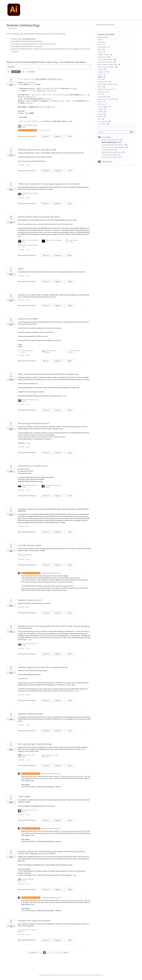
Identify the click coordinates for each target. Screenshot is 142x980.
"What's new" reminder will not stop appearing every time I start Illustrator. (49, 184)
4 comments (21, 250)
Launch (48, 130)
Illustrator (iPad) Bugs (108, 150)
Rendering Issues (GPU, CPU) (106, 99)
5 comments (21, 815)
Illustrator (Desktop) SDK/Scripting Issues (114, 147)
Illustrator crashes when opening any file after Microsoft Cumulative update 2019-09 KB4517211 (53, 510)
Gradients (101, 69)
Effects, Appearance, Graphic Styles (108, 64)
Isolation (100, 74)
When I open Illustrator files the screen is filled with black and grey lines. (48, 374)
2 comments (21, 276)
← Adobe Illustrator (12, 28)
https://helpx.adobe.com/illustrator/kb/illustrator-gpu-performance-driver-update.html (47, 582)
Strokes (100, 114)
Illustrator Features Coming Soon (111, 157)
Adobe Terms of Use (86, 975)
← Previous (32, 953)
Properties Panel (103, 97)
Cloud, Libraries (102, 57)
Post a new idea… (103, 37)
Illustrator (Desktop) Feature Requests (113, 145)
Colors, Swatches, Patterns (105, 59)
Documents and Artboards (105, 62)
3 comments (21, 165)
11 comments (21, 760)
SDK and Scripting (103, 107)
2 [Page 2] (41, 953)
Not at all (47, 137)
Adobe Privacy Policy (98, 975)
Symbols (100, 116)
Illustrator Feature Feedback (110, 155)
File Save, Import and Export (106, 67)
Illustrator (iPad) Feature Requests (112, 152)
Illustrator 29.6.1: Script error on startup (34, 921)
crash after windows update (30, 545)
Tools (99, 119)
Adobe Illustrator (107, 162)
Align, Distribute (102, 47)
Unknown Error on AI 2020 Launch (33, 466)
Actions (100, 45)
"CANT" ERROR (24, 797)
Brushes (100, 52)
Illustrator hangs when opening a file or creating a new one (43, 667)
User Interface (102, 124)
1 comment (42, 130)
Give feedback (106, 137)
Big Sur (21, 269)
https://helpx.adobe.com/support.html (33, 588)
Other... (100, 87)
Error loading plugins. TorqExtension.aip (35, 744)
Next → (66, 953)
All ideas (100, 40)
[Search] (131, 132)
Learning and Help (103, 82)
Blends (100, 50)
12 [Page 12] (61, 953)
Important (59, 137)
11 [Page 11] (58, 953)
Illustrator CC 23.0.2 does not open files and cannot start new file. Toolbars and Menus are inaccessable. (54, 627)
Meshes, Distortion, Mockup (106, 84)
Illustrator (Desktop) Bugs (109, 142)
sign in (113, 25)
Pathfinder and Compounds (105, 89)
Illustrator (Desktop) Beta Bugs (111, 140)
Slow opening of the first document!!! (34, 423)
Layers (100, 79)
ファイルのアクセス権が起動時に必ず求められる (40, 79)
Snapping (101, 112)
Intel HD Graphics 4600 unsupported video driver (39, 217)
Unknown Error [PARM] (28, 319)
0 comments (21, 198)
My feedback (31, 72)
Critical (71, 137)
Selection (101, 109)
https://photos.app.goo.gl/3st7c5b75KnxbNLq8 (32, 161)
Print (99, 94)
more (19, 236)
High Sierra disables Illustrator (31, 714)
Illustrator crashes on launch (30, 600)
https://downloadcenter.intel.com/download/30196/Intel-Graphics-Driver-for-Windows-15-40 (45, 224)
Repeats (100, 102)
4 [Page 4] (48, 953)
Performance (102, 92)
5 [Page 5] (51, 953)
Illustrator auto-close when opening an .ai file (37, 150)
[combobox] (114, 132)
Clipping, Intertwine (104, 54)
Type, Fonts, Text (103, 121)
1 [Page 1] (38, 953)
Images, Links (102, 72)
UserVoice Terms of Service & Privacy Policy (69, 975)
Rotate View (101, 104)
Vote (11, 85)
